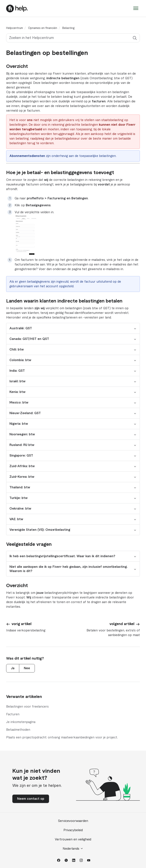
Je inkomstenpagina (21, 722)
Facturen (13, 714)
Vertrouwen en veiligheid (73, 839)
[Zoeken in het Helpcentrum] (73, 38)
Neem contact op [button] (31, 799)
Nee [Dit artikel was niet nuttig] (27, 668)
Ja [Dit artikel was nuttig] (13, 668)
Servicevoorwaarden (73, 821)
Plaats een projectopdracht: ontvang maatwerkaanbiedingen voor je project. (62, 737)
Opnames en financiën (43, 28)
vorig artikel (22, 624)
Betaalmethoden (18, 730)
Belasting (68, 28)
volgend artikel (122, 624)
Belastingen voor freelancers (27, 707)
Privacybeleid (73, 830)
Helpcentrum (15, 28)
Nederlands (73, 849)
